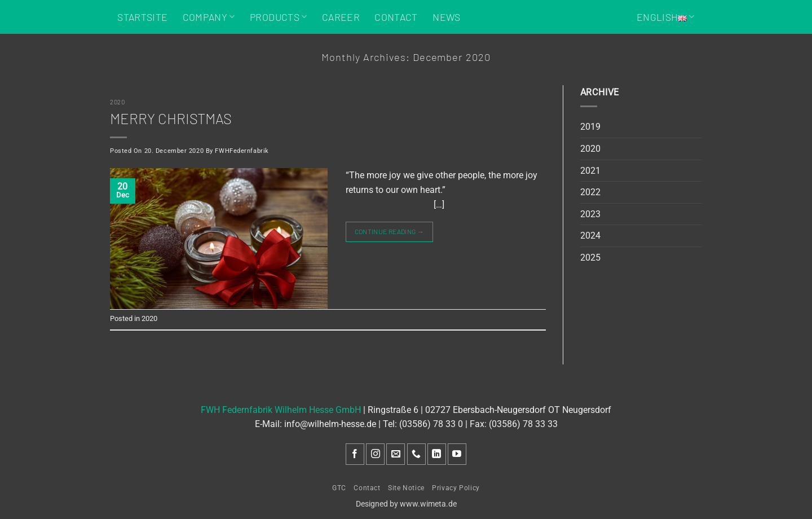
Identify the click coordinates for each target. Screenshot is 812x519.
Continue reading (390, 232)
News (446, 17)
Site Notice (406, 488)
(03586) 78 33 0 (431, 424)
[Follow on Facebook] (355, 454)
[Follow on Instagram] (375, 454)
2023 (590, 214)
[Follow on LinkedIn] (437, 454)
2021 (590, 171)
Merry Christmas (171, 118)
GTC (339, 488)
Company (209, 17)
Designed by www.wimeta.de (406, 504)
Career (341, 17)
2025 (590, 258)
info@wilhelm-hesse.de (330, 424)
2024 (590, 236)
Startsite (142, 17)
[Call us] (416, 454)
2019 (590, 127)
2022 (590, 192)
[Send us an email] (396, 454)
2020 (117, 102)
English (666, 17)
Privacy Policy (456, 488)
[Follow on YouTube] (457, 454)
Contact (396, 17)
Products (278, 17)
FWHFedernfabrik (242, 151)
